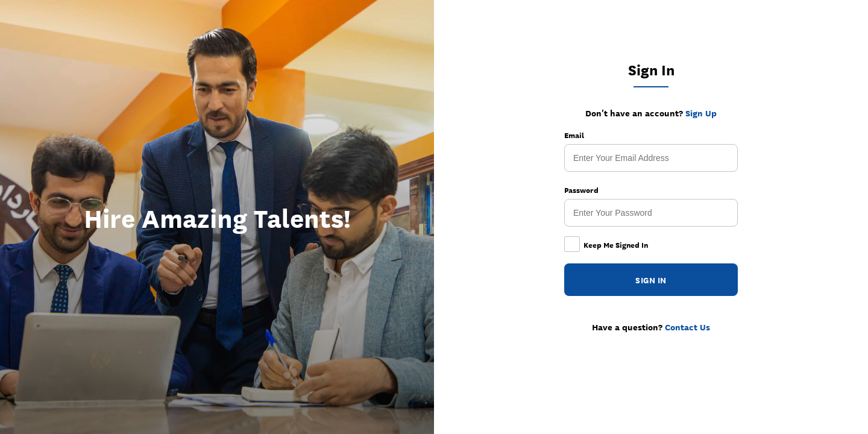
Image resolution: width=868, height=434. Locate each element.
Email (574, 135)
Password (581, 190)
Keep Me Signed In (606, 245)
